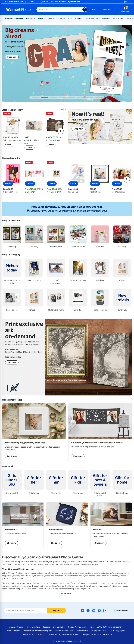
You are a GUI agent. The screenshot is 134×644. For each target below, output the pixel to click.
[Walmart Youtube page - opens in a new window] (99, 610)
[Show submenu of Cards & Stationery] (72, 18)
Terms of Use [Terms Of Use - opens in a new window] (82, 631)
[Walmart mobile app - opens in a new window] (120, 610)
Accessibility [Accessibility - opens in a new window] (28, 631)
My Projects (44, 2)
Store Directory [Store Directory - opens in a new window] (33, 627)
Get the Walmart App (64, 631)
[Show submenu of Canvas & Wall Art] (99, 18)
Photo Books (118, 18)
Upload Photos (74, 2)
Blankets (106, 18)
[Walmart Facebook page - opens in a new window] (82, 610)
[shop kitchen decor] (67, 525)
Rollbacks (9, 18)
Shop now (12, 57)
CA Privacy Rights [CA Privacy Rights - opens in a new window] (117, 631)
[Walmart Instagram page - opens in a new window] (105, 610)
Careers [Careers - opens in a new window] (46, 627)
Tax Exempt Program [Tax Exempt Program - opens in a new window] (43, 631)
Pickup (41, 18)
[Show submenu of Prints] (53, 18)
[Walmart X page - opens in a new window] (88, 610)
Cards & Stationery (63, 18)
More (129, 18)
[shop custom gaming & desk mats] (23, 525)
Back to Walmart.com (14, 2)
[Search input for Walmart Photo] (59, 10)
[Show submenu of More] (132, 18)
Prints (50, 18)
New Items (19, 18)
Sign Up (56, 611)
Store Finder (32, 2)
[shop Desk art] (111, 525)
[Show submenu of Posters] (82, 18)
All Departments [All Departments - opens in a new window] (16, 627)
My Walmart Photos (58, 2)
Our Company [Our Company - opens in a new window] (59, 627)
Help (94, 10)
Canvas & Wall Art (92, 18)
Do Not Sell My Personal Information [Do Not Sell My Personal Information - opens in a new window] (64, 634)
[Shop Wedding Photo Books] (34, 432)
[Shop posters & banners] (100, 432)
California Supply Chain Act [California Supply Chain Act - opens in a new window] (33, 634)
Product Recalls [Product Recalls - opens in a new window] (13, 631)
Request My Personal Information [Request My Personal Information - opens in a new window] (98, 634)
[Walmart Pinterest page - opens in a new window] (94, 610)
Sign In (125, 2)
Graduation (31, 18)
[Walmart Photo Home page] (18, 10)
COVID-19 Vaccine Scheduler (109, 627)
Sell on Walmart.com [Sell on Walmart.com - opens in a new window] (77, 627)
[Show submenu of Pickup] (44, 18)
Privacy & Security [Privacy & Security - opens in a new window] (99, 631)
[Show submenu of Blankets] (110, 18)
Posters (78, 18)
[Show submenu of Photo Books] (124, 18)
